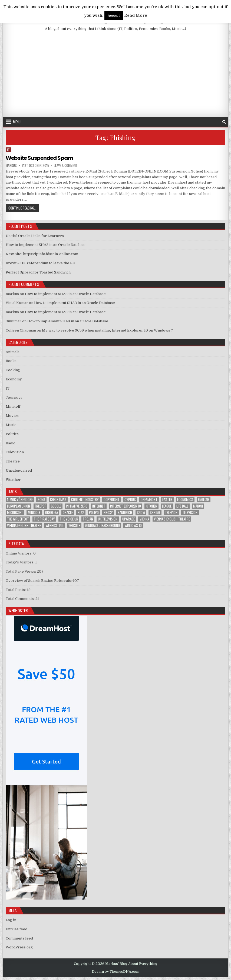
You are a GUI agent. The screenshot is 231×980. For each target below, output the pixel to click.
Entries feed (16, 929)
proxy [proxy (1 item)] (108, 513)
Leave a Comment (66, 165)
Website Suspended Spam (39, 158)
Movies (12, 416)
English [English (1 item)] (204, 500)
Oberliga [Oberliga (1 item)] (52, 513)
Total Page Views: (21, 571)
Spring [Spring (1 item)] (155, 513)
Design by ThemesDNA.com (116, 972)
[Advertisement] (116, 76)
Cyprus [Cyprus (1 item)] (130, 500)
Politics (12, 434)
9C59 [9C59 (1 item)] (41, 500)
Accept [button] (114, 16)
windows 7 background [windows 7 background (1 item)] (102, 526)
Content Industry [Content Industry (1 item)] (85, 500)
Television (15, 452)
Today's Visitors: (20, 562)
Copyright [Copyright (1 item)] (112, 500)
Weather (13, 480)
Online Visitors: (19, 553)
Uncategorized (19, 470)
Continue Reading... (24, 208)
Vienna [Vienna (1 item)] (144, 519)
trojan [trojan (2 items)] (88, 519)
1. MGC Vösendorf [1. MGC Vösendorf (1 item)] (20, 500)
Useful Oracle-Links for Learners (35, 236)
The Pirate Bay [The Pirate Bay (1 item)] (44, 519)
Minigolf (13, 406)
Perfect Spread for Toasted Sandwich (38, 272)
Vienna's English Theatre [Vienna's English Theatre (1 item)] (172, 519)
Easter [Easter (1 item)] (167, 500)
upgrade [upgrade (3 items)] (128, 519)
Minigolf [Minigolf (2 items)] (34, 513)
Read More (136, 15)
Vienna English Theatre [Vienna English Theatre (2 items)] (24, 526)
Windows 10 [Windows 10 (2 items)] (133, 526)
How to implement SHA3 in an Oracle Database (46, 245)
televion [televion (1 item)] (171, 513)
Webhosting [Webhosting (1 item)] (55, 526)
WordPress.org (19, 947)
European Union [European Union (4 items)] (19, 506)
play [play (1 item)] (81, 513)
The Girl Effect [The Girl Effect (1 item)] (18, 519)
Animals (13, 352)
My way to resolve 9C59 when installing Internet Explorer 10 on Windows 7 (108, 330)
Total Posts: (16, 590)
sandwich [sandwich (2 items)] (125, 513)
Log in (11, 920)
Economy (14, 379)
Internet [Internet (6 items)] (99, 506)
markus (11, 165)
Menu (17, 122)
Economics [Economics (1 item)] (185, 500)
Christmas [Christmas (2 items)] (58, 500)
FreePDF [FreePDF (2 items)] (40, 506)
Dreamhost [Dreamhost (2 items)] (149, 500)
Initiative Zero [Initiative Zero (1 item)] (77, 506)
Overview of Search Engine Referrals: (39, 581)
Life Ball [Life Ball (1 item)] (182, 506)
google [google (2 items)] (56, 506)
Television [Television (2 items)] (190, 513)
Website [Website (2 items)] (74, 526)
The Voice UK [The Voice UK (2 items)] (69, 519)
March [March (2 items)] (198, 506)
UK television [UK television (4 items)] (108, 519)
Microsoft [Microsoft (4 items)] (15, 513)
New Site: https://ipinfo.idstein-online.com (42, 254)
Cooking (13, 370)
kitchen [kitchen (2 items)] (151, 506)
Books (11, 361)
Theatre (13, 461)
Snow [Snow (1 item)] (141, 513)
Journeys (14, 398)
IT (9, 150)
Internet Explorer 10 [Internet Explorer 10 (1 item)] (126, 506)
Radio (11, 443)
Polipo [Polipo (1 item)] (94, 513)
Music (11, 425)
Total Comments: (21, 599)
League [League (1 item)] (167, 506)
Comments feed (19, 938)
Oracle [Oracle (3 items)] (68, 513)
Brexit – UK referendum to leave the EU (41, 263)
